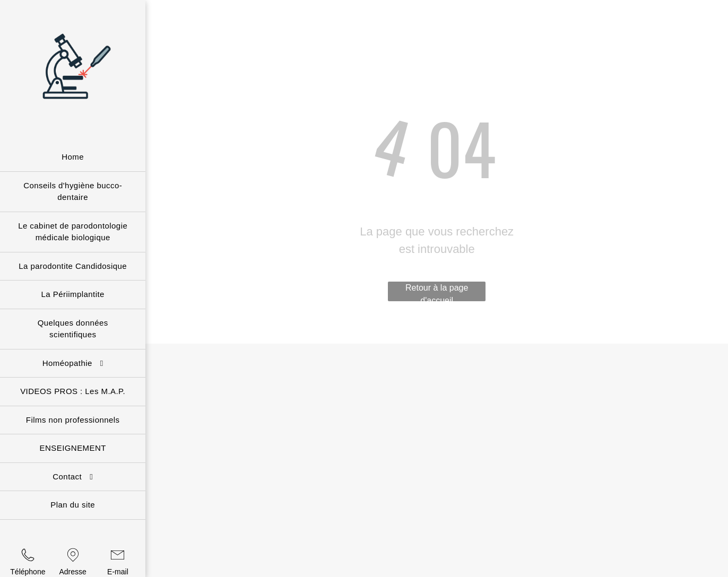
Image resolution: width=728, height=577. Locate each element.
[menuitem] (73, 158)
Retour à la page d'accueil (437, 292)
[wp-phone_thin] (28, 562)
